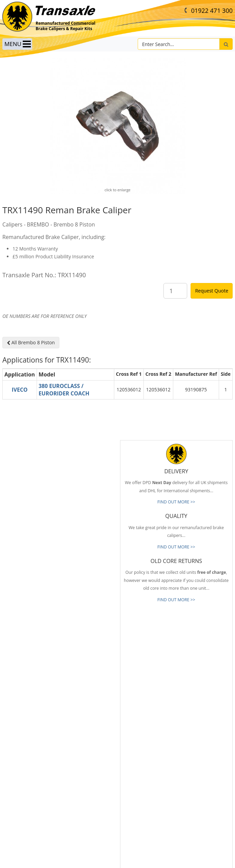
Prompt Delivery (18, 734)
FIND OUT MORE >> (176, 502)
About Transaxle (18, 774)
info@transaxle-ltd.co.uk (151, 681)
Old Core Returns (18, 744)
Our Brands (13, 764)
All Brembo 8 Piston (31, 342)
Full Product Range (20, 754)
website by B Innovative (118, 861)
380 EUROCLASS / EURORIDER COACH (64, 390)
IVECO (19, 390)
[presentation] (177, 801)
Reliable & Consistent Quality (30, 724)
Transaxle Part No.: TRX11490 (44, 275)
